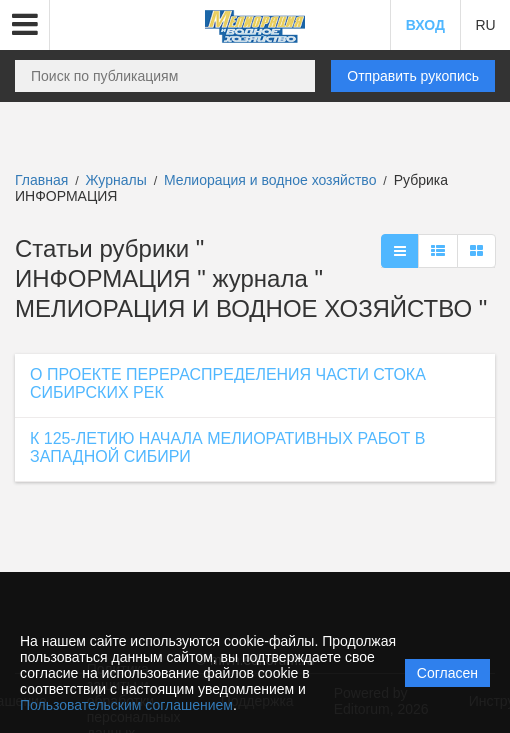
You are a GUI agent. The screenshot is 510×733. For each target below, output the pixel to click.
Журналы (116, 180)
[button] (25, 25)
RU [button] (485, 25)
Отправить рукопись (413, 76)
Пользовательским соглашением (126, 705)
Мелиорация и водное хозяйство (272, 180)
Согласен (447, 673)
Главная (41, 180)
